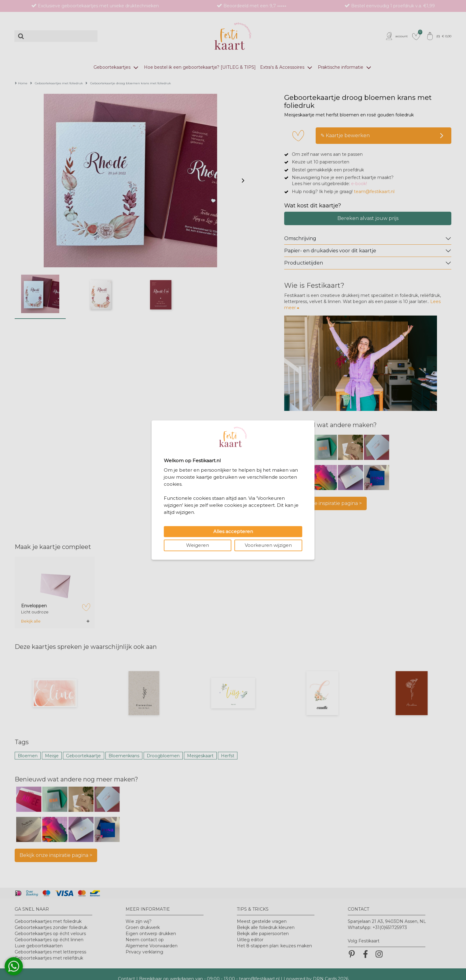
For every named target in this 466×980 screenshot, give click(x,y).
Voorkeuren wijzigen (268, 545)
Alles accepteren (233, 531)
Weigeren (198, 545)
